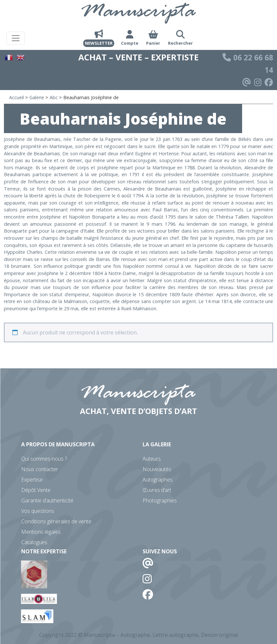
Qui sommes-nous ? (44, 459)
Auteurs (152, 459)
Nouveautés (157, 469)
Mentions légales (41, 532)
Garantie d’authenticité (47, 500)
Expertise (32, 480)
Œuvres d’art (157, 490)
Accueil (16, 97)
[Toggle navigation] (16, 38)
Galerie (37, 97)
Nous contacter (40, 469)
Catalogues (34, 542)
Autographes (158, 480)
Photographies (160, 500)
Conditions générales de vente (56, 521)
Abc (54, 97)
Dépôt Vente (36, 490)
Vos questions (38, 511)
